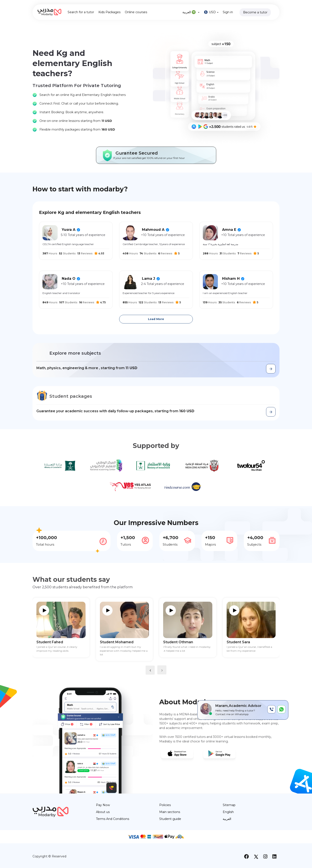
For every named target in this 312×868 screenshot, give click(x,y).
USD (211, 12)
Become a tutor (255, 12)
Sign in (228, 12)
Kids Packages (109, 12)
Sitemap (229, 805)
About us (103, 812)
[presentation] (150, 670)
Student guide (170, 819)
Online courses (136, 12)
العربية (191, 12)
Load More (156, 319)
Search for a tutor (81, 12)
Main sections (170, 812)
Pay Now (103, 805)
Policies (165, 805)
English (228, 812)
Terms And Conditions (113, 819)
